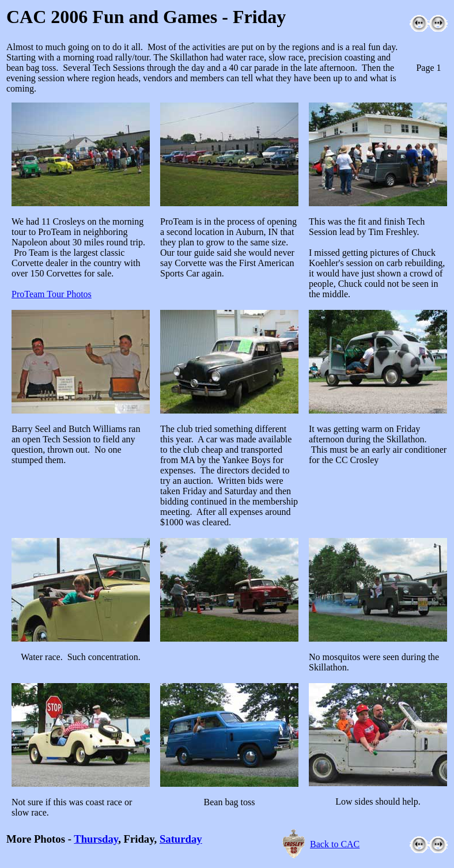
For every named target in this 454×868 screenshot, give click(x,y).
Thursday (96, 839)
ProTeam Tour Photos (52, 294)
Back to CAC (335, 844)
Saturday (181, 839)
